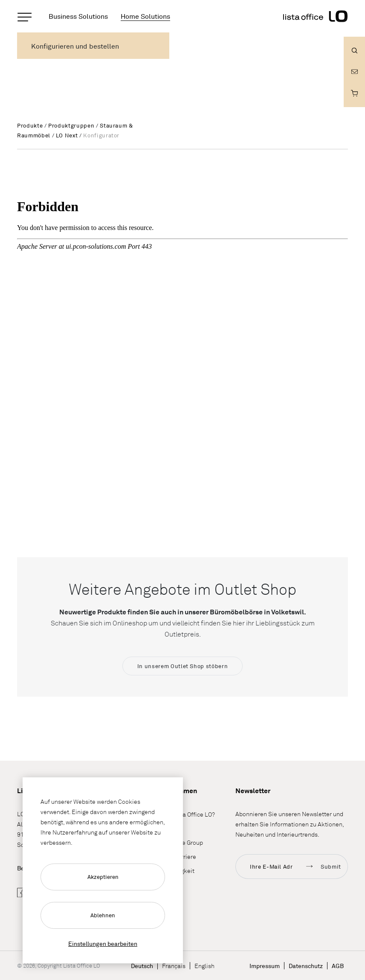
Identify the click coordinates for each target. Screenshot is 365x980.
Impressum (265, 966)
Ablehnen (103, 915)
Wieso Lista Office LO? (185, 814)
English (204, 966)
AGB (338, 966)
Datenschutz (306, 966)
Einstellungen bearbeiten (103, 944)
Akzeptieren (103, 877)
